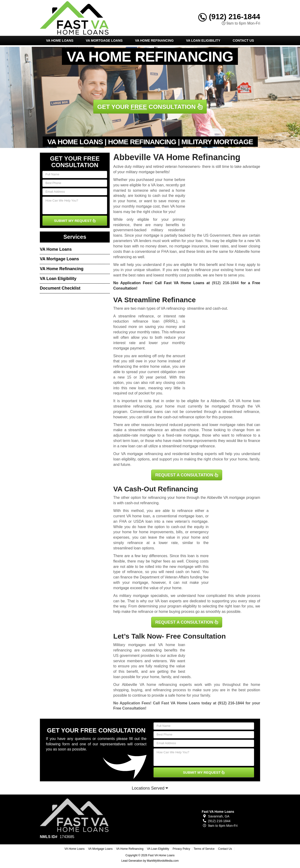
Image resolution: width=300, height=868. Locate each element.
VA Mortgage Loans (104, 40)
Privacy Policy (181, 849)
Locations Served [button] (150, 788)
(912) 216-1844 (229, 17)
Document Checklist (60, 288)
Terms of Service (204, 849)
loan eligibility (124, 459)
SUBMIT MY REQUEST (75, 221)
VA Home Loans (60, 40)
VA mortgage (234, 498)
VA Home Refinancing (154, 40)
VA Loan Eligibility (203, 40)
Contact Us (243, 40)
